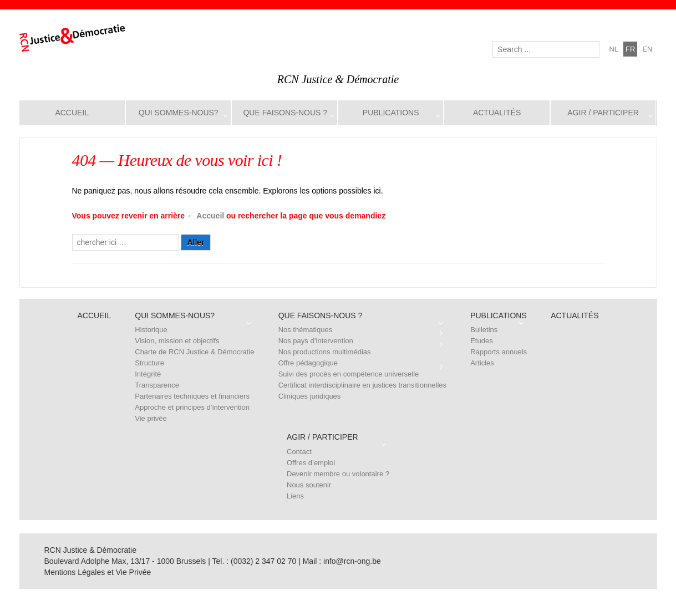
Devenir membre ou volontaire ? (338, 474)
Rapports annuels (499, 352)
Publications (391, 113)
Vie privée (151, 418)
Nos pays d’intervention (316, 341)
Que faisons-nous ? (285, 113)
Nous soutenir (309, 485)
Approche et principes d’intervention (192, 407)
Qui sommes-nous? (179, 113)
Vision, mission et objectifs (177, 341)
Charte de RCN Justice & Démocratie (194, 352)
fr (630, 49)
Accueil (72, 113)
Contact (299, 452)
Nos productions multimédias (325, 352)
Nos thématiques (306, 330)
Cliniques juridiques (310, 396)
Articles (482, 363)
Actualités (497, 113)
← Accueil (205, 216)
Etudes (481, 341)
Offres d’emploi (311, 463)
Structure (149, 363)
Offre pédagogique (308, 363)
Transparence (157, 385)
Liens (295, 496)
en (647, 49)
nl (614, 49)
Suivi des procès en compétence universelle (349, 374)
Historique (151, 330)
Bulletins (484, 330)
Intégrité (148, 374)
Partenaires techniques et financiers (192, 396)
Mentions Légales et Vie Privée (98, 572)
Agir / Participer (603, 113)
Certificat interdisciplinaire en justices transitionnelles (362, 385)
